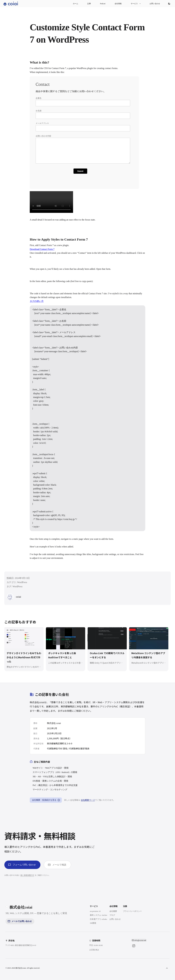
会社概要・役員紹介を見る (46, 800)
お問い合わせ (155, 4)
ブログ (112, 915)
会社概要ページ (88, 800)
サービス (136, 4)
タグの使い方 (37, 301)
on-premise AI (95, 911)
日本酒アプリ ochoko (98, 919)
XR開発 (93, 923)
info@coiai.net (140, 940)
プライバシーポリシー (132, 911)
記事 (89, 4)
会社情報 (118, 4)
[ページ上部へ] (167, 968)
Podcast (103, 4)
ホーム (76, 4)
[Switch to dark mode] (169, 4)
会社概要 (113, 911)
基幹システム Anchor (98, 915)
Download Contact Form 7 (42, 249)
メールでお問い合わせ (20, 921)
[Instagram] (134, 946)
